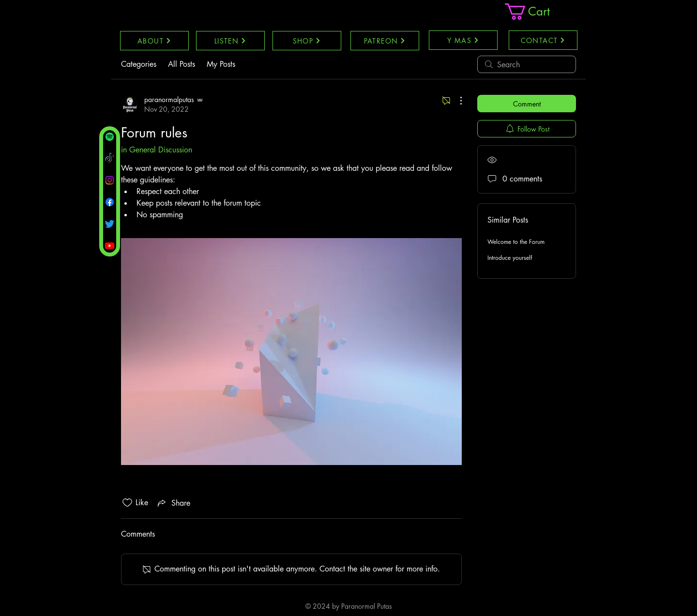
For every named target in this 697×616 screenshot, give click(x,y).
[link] (536, 12)
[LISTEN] (230, 41)
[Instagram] (110, 180)
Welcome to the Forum (516, 242)
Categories (139, 64)
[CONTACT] (543, 40)
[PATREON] (385, 41)
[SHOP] (307, 41)
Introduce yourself (510, 258)
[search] (527, 64)
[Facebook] (110, 202)
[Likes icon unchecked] (127, 503)
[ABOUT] (154, 41)
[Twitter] (110, 224)
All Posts (182, 64)
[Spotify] (110, 137)
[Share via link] (173, 503)
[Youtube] (110, 246)
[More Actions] (456, 101)
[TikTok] (110, 158)
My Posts (221, 64)
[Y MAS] (463, 40)
